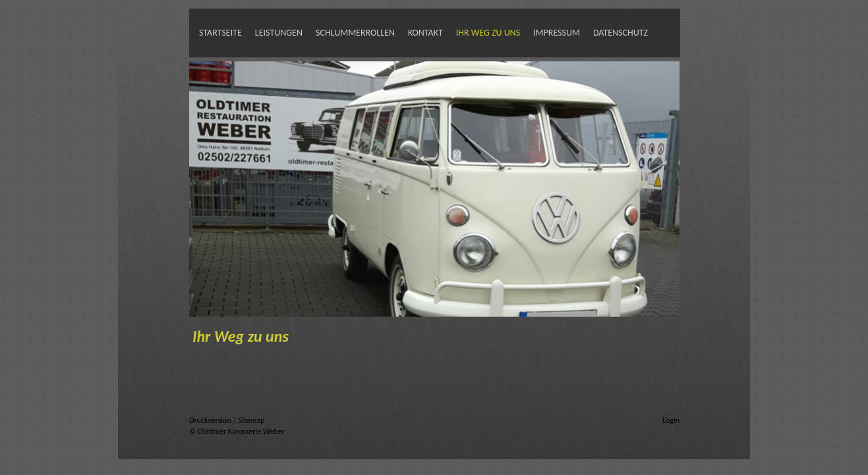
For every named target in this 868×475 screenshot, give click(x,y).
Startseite (220, 33)
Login (671, 420)
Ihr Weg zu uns (488, 33)
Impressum (557, 33)
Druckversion (211, 420)
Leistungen (279, 33)
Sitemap (252, 420)
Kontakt (425, 33)
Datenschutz (621, 33)
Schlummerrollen (355, 33)
